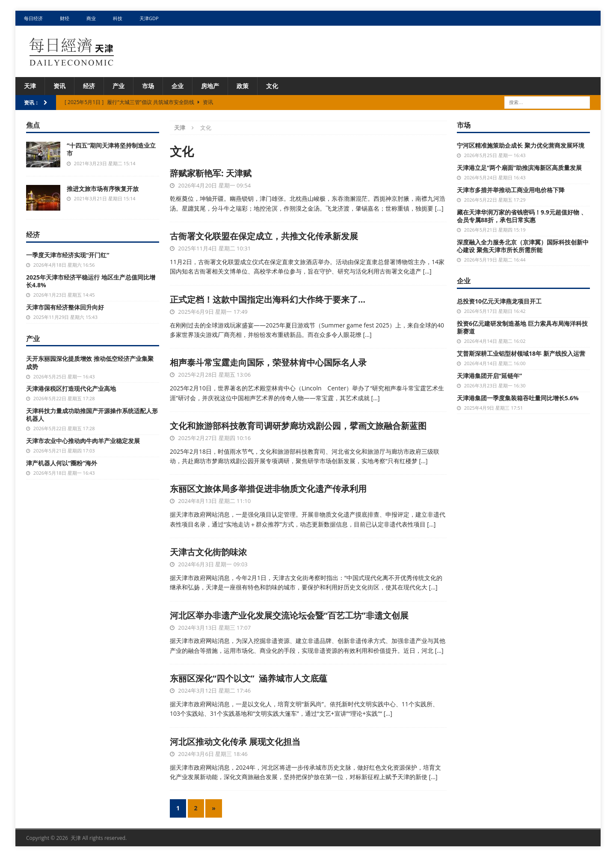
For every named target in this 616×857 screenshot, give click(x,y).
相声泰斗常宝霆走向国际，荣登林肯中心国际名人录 (268, 362)
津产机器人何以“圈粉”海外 (62, 463)
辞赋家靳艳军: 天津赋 (211, 173)
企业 (178, 86)
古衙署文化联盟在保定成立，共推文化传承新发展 (264, 236)
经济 (89, 86)
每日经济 (33, 18)
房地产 (210, 86)
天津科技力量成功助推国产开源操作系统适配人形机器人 (92, 415)
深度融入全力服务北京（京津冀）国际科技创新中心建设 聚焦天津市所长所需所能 (523, 246)
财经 (65, 18)
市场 (148, 86)
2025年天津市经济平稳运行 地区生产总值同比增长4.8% (91, 281)
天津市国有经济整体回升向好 (65, 307)
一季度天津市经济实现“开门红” (68, 255)
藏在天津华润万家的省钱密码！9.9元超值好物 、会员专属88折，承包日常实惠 (522, 216)
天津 (30, 86)
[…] (439, 208)
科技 (118, 18)
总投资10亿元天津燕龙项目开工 (499, 301)
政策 (243, 86)
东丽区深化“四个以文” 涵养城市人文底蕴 (249, 678)
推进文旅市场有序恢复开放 (103, 189)
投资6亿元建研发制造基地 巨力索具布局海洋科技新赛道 (522, 327)
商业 (91, 18)
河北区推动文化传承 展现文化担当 (235, 742)
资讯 (59, 86)
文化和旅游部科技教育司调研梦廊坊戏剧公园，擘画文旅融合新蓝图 (298, 426)
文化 (272, 86)
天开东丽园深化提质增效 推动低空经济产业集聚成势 (90, 362)
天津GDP (149, 18)
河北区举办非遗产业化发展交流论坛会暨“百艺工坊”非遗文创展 (289, 615)
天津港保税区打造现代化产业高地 (71, 388)
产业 (118, 86)
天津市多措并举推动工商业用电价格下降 (511, 190)
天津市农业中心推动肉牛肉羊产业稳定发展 (83, 441)
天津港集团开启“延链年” (489, 376)
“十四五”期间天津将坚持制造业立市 (111, 149)
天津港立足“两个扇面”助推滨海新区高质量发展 (519, 168)
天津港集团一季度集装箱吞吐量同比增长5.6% (518, 398)
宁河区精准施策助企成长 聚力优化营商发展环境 (521, 145)
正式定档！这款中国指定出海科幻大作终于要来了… (268, 299)
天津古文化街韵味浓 (208, 552)
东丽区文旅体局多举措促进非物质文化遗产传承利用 (268, 489)
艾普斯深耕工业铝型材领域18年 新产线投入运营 (521, 353)
